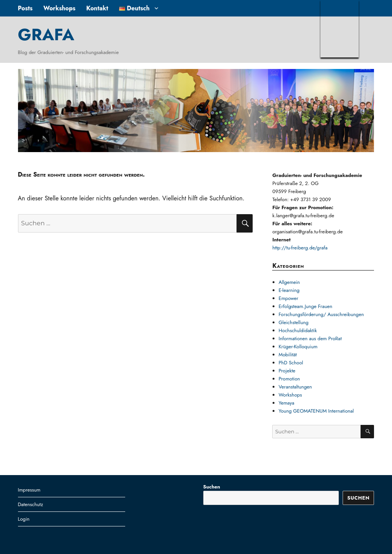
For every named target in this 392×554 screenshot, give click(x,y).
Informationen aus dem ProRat (310, 338)
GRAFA (46, 34)
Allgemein (289, 282)
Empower (288, 298)
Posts (25, 8)
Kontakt (97, 8)
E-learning (289, 290)
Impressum (29, 490)
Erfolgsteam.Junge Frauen (305, 306)
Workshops (59, 8)
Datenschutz (31, 504)
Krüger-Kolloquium (298, 347)
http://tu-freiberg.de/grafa (300, 248)
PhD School (291, 363)
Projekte (287, 371)
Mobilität (288, 355)
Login (24, 519)
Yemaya (287, 403)
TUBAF (340, 29)
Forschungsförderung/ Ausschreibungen (321, 314)
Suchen (212, 487)
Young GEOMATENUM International (316, 411)
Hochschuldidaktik (298, 330)
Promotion (289, 379)
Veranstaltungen (295, 387)
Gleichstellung (294, 322)
